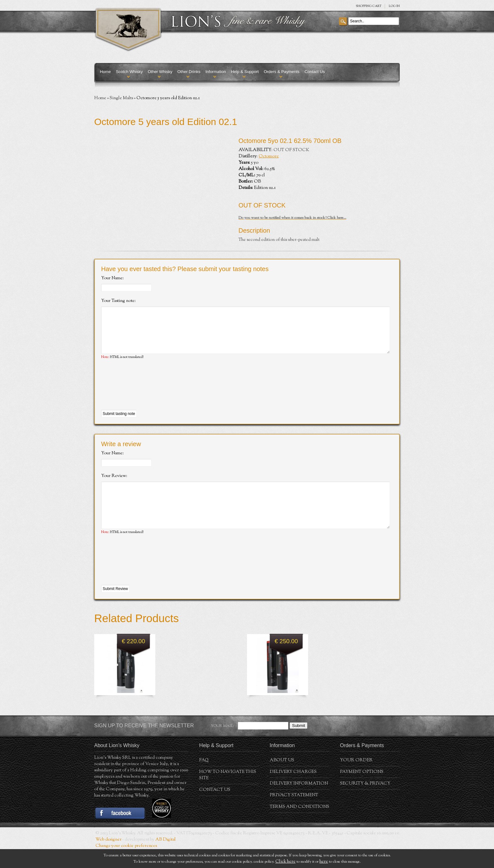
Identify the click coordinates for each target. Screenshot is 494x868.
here (324, 862)
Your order (356, 779)
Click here (285, 862)
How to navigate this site (228, 794)
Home (105, 72)
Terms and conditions (299, 826)
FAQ (204, 779)
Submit (299, 744)
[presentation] (149, 394)
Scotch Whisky (129, 72)
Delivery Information (299, 803)
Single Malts (121, 98)
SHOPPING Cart (369, 6)
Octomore (269, 156)
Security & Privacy (365, 803)
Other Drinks (189, 72)
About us (282, 779)
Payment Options (362, 791)
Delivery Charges (293, 791)
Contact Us (315, 72)
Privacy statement (294, 814)
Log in (394, 6)
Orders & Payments (281, 72)
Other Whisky (160, 72)
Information (216, 72)
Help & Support (245, 72)
